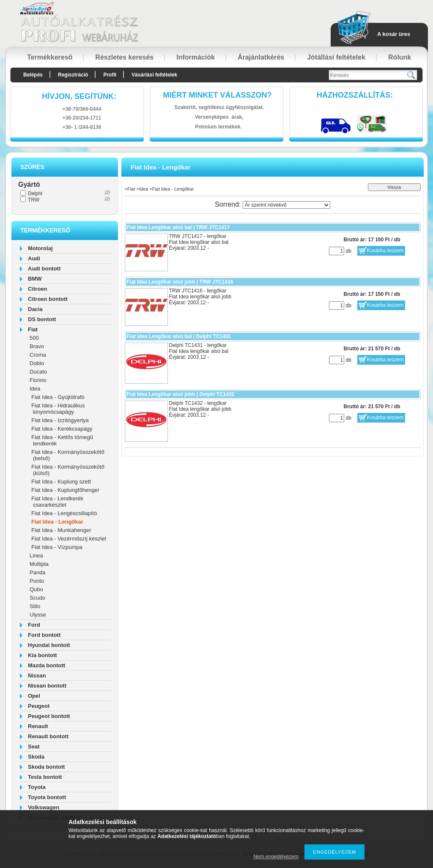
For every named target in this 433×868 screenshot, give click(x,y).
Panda (38, 572)
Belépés (33, 75)
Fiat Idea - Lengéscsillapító (64, 513)
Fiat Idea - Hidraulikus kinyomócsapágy (58, 409)
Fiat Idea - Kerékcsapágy (62, 429)
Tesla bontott (45, 777)
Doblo (37, 363)
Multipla (39, 564)
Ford (34, 625)
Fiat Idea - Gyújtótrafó (58, 397)
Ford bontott (44, 635)
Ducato (38, 372)
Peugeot (39, 706)
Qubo (36, 589)
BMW (35, 279)
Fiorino (38, 380)
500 (34, 338)
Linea (36, 555)
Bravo (37, 346)
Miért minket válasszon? (218, 95)
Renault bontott (48, 736)
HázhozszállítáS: (355, 95)
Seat (34, 747)
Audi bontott (44, 269)
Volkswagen (44, 807)
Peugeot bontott (49, 716)
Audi (34, 258)
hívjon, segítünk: (79, 96)
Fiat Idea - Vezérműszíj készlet (69, 539)
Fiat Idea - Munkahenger (61, 530)
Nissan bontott (47, 686)
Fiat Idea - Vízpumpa (57, 547)
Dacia (35, 309)
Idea (35, 389)
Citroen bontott (48, 299)
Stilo (35, 606)
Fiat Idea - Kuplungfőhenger (65, 490)
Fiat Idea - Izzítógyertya (60, 420)
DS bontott (42, 319)
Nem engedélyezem (276, 857)
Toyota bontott (47, 797)
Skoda (36, 757)
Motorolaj (40, 248)
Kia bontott (42, 655)
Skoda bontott (46, 767)
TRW (34, 200)
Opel (34, 696)
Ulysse (38, 615)
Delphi (35, 194)
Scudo (37, 598)
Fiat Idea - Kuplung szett (61, 482)
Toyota (37, 787)
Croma (38, 355)
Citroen (38, 289)
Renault (38, 726)
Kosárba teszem (385, 251)
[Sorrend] (286, 205)
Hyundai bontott (49, 645)
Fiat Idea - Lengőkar (57, 522)
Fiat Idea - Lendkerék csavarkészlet (57, 502)
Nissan (37, 676)
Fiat (33, 329)
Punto (37, 581)
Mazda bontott (47, 665)
